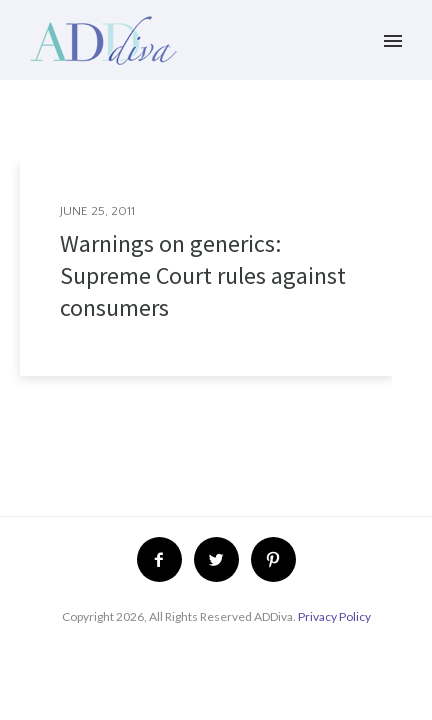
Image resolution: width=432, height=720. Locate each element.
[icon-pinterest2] (273, 559)
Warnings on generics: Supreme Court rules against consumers (203, 275)
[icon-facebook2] (164, 559)
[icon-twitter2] (221, 559)
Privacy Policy (334, 616)
